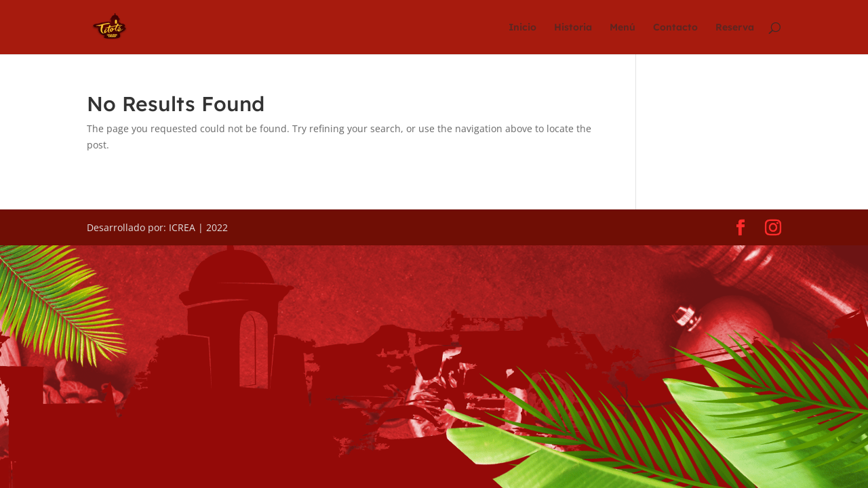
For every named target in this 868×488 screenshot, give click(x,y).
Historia (573, 28)
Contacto (675, 28)
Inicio (522, 28)
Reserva (735, 28)
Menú (623, 28)
